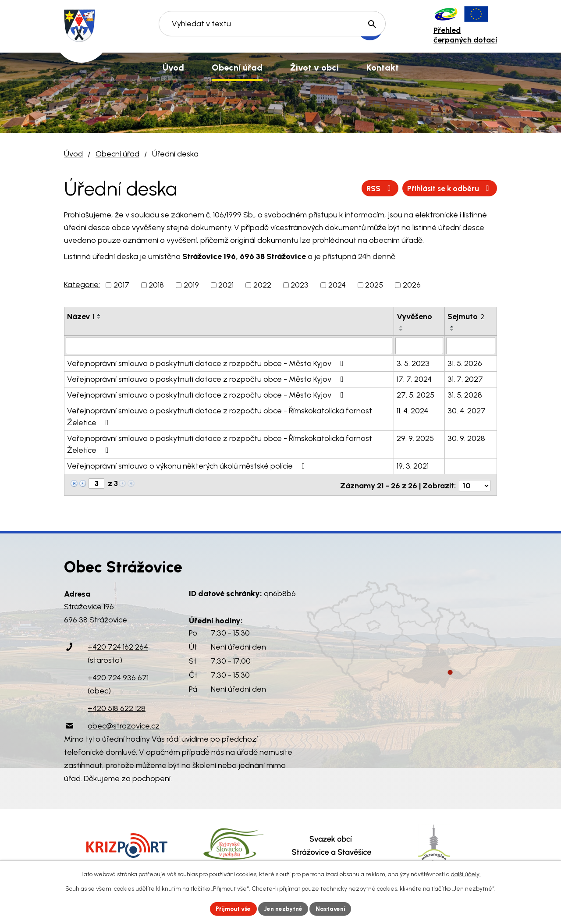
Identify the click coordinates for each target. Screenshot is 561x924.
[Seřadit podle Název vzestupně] (99, 315)
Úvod (73, 154)
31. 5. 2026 (465, 363)
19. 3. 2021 (413, 466)
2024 (337, 285)
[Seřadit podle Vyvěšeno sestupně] (401, 330)
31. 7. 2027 (465, 379)
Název (81, 316)
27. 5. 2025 (415, 394)
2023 (300, 285)
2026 (412, 285)
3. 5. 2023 (413, 363)
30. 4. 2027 (467, 410)
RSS (376, 188)
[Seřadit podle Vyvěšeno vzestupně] (401, 327)
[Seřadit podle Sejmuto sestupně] (452, 330)
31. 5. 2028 (465, 394)
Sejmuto (466, 316)
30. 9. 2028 (466, 438)
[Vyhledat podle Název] (229, 345)
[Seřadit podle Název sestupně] (99, 318)
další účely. (466, 874)
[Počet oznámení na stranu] (475, 483)
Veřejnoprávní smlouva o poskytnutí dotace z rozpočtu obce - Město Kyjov (207, 363)
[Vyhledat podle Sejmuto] (471, 345)
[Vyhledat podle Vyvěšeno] (419, 345)
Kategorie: (82, 284)
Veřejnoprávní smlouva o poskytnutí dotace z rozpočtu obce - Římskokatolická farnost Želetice (220, 416)
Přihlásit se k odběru (448, 188)
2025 (374, 285)
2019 (191, 285)
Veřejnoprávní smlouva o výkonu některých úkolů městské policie (188, 466)
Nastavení (333, 908)
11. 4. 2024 (412, 410)
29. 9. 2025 (415, 438)
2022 (262, 285)
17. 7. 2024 (414, 379)
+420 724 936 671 (118, 675)
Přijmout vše (232, 908)
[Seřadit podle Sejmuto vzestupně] (452, 327)
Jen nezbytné (284, 908)
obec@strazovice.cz (124, 724)
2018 (156, 285)
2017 (121, 285)
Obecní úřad (117, 154)
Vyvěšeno (414, 316)
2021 (226, 285)
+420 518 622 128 (117, 706)
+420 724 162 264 (118, 645)
